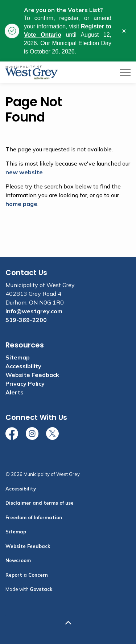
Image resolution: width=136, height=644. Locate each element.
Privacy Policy (25, 383)
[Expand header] (125, 72)
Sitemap (18, 357)
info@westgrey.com (34, 311)
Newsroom (18, 560)
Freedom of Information (34, 517)
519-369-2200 (26, 320)
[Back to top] (68, 623)
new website (24, 172)
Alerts (15, 392)
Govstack (41, 589)
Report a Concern (27, 575)
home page (21, 204)
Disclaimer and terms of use (40, 503)
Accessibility (23, 366)
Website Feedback (32, 375)
